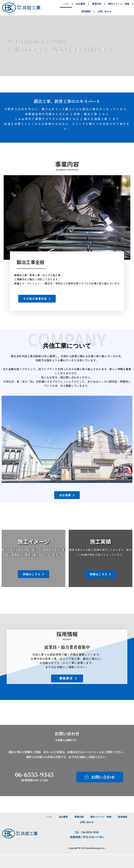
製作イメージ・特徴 (119, 4)
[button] (37, 299)
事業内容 (97, 4)
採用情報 (86, 11)
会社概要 (80, 4)
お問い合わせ (104, 11)
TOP (66, 4)
